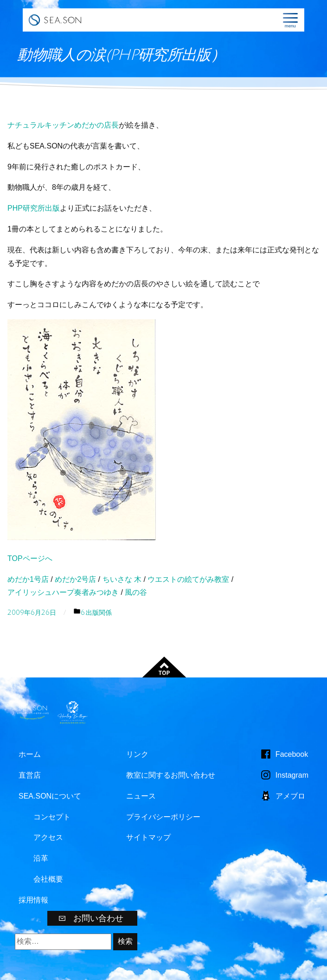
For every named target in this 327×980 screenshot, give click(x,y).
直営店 (30, 775)
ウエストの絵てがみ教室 (188, 579)
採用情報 (33, 900)
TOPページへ (30, 558)
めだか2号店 (75, 579)
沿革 (41, 858)
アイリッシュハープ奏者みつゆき (63, 592)
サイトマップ (148, 837)
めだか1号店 (28, 579)
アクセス (48, 837)
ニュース (141, 796)
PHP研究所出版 (34, 208)
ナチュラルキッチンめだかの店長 (63, 125)
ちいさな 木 (122, 579)
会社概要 (48, 879)
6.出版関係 (96, 613)
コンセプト (52, 817)
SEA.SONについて (50, 796)
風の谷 (136, 592)
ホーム (30, 754)
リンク (137, 754)
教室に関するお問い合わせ (171, 775)
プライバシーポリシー (163, 817)
